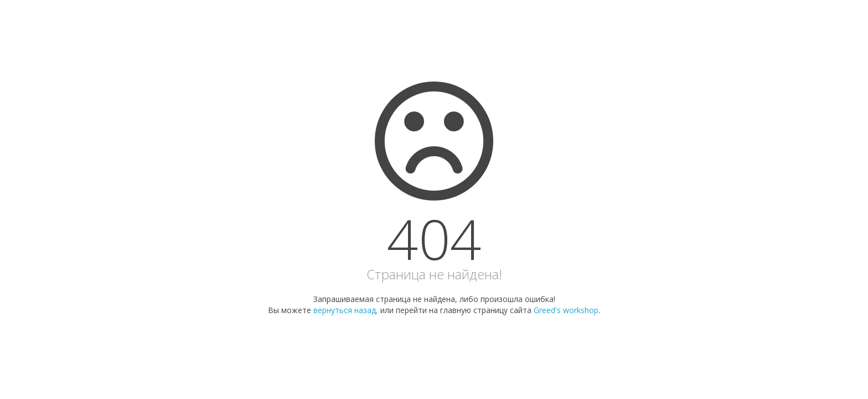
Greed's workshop (566, 310)
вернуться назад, (346, 310)
